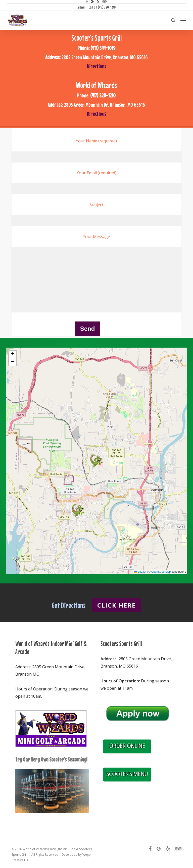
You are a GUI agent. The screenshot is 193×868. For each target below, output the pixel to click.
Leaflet (140, 572)
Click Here (116, 605)
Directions (96, 66)
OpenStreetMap (161, 572)
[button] (183, 20)
